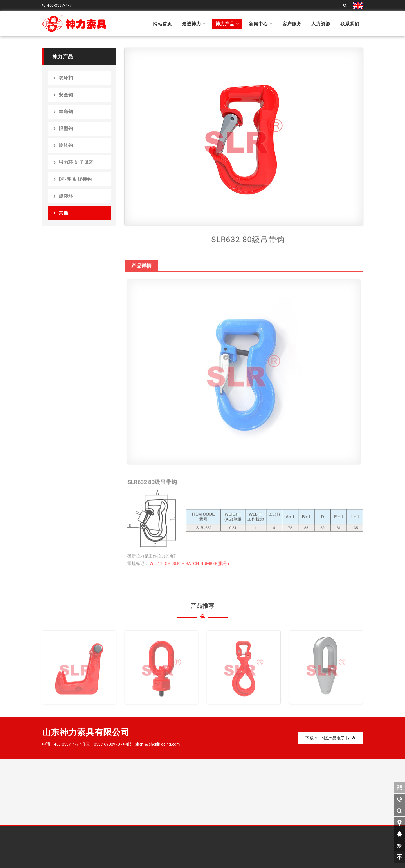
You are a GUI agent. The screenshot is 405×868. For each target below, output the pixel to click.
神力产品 (227, 24)
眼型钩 (63, 128)
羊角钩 (63, 112)
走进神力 (194, 24)
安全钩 (63, 95)
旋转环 (63, 196)
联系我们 (350, 24)
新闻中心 (261, 24)
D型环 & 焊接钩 (73, 179)
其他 (61, 213)
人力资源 (321, 24)
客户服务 (292, 24)
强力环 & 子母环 (74, 162)
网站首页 (163, 24)
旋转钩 (63, 145)
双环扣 (63, 78)
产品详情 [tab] (141, 269)
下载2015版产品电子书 (331, 738)
